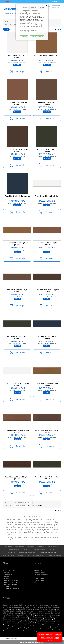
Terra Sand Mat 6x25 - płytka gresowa (17, 244)
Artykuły (6, 586)
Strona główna (8, 14)
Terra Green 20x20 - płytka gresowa (47, 150)
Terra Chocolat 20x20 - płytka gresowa (17, 150)
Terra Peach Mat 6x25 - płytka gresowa (47, 244)
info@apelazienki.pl (40, 580)
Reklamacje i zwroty (10, 584)
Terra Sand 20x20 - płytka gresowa (47, 56)
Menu (7, 2)
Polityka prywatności (11, 580)
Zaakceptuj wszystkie (37, 37)
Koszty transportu (10, 582)
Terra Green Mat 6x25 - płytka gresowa (17, 337)
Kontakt (6, 578)
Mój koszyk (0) (56, 7)
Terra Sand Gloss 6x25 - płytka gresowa (47, 384)
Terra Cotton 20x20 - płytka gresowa (17, 56)
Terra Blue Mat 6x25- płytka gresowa (47, 337)
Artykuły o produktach (12, 588)
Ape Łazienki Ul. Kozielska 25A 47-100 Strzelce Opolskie (42, 572)
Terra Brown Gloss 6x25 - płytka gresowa (47, 431)
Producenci (7, 574)
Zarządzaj (24, 37)
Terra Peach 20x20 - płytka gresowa (17, 103)
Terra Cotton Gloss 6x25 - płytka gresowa (17, 384)
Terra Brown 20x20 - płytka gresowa (47, 103)
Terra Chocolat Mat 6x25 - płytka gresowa (47, 291)
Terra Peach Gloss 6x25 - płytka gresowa (17, 431)
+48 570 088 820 (39, 578)
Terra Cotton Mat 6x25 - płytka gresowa (47, 197)
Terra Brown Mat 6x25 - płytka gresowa (17, 291)
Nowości (6, 572)
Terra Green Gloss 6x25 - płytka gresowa (47, 478)
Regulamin (7, 576)
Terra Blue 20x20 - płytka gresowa (17, 196)
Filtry (6, 29)
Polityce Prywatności (29, 32)
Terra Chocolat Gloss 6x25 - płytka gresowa (17, 478)
